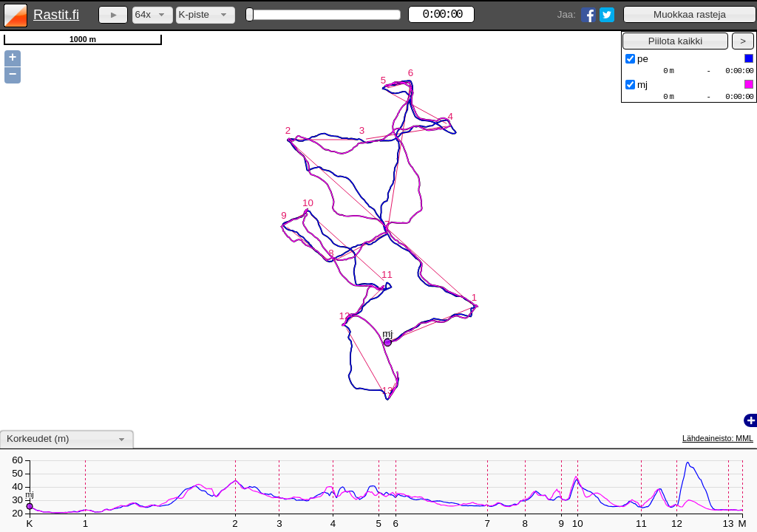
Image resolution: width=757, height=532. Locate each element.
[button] (690, 14)
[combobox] (153, 15)
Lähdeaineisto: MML (718, 438)
